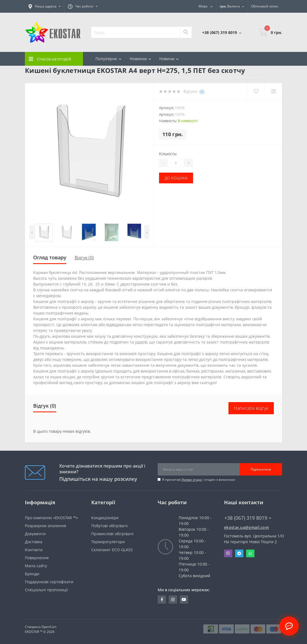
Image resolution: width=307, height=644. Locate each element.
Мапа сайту (36, 566)
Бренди (32, 574)
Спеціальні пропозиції (46, 590)
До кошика (176, 178)
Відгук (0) (84, 258)
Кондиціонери (105, 518)
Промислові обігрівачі (112, 534)
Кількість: (168, 154)
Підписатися (261, 469)
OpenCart (49, 627)
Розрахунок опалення (45, 526)
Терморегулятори (108, 542)
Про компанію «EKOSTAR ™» (51, 518)
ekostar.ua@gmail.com (246, 527)
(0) (202, 91)
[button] (45, 6)
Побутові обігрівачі (110, 526)
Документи (35, 534)
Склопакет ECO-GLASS (112, 550)
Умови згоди (192, 480)
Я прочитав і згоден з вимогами (199, 480)
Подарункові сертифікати (49, 582)
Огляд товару (50, 257)
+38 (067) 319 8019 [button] (248, 518)
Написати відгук (251, 408)
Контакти (34, 550)
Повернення (37, 558)
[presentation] (32, 232)
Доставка (34, 542)
